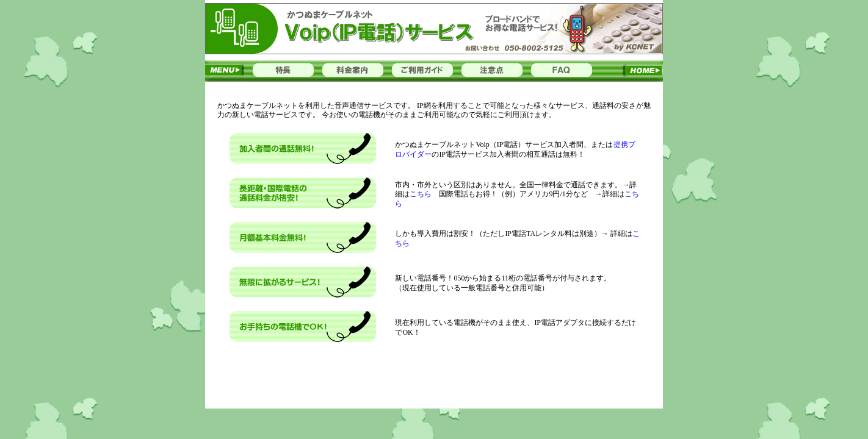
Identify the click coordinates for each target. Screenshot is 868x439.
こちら (424, 194)
